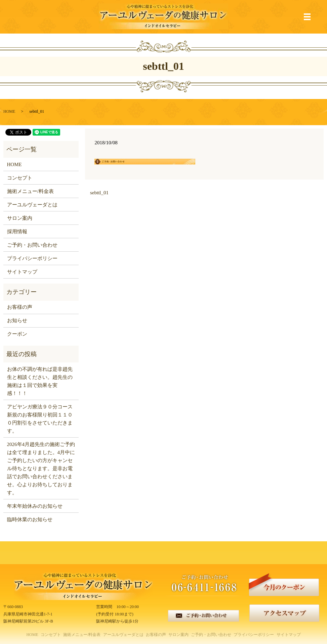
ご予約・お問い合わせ (32, 245)
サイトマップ (22, 272)
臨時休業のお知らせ (30, 519)
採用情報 (17, 232)
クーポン (17, 334)
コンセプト (20, 178)
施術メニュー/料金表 (30, 191)
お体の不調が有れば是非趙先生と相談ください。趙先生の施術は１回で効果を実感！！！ (40, 381)
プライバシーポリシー (32, 258)
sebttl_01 (99, 193)
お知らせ (17, 320)
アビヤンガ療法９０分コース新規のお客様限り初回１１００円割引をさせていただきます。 (40, 419)
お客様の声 (20, 307)
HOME (9, 111)
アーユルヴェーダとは (32, 205)
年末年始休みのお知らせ (35, 506)
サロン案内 (20, 218)
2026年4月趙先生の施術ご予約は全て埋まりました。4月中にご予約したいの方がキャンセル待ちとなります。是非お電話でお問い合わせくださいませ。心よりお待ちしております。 (41, 468)
